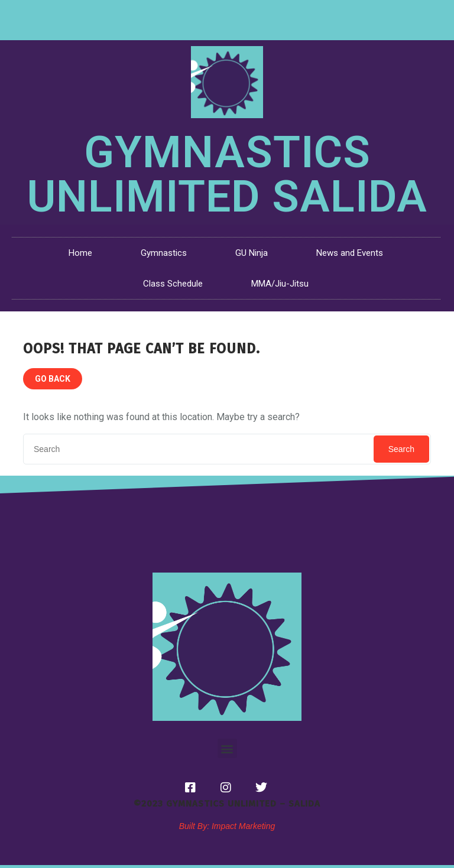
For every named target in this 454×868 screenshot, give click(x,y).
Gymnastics (164, 253)
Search (401, 449)
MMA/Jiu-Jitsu (280, 284)
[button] (227, 748)
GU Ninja (252, 253)
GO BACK (53, 379)
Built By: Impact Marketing (227, 826)
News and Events (350, 253)
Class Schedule (173, 284)
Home (80, 253)
